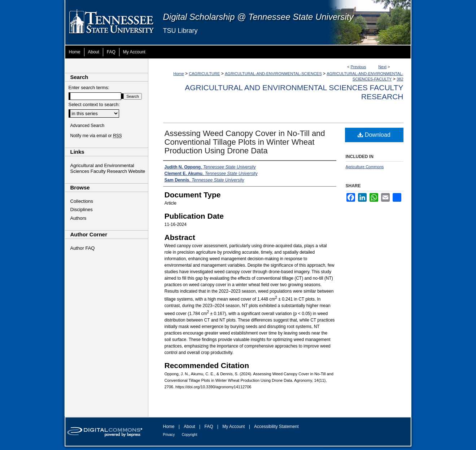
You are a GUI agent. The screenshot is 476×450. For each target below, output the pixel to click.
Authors (78, 218)
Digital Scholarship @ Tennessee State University (258, 17)
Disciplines (82, 209)
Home (178, 74)
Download (374, 135)
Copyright (190, 435)
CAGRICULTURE (204, 74)
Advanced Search (88, 126)
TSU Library (180, 31)
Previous (359, 67)
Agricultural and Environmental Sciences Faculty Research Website (108, 168)
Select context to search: (94, 104)
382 (400, 79)
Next (382, 67)
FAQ (209, 427)
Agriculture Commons (365, 167)
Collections (82, 201)
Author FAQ (83, 248)
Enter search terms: (89, 88)
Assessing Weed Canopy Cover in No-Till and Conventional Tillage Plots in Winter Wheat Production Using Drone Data (245, 142)
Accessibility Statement (276, 427)
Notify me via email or (96, 136)
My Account (233, 427)
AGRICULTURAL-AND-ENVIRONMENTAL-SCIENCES (273, 74)
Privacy (169, 435)
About (189, 427)
